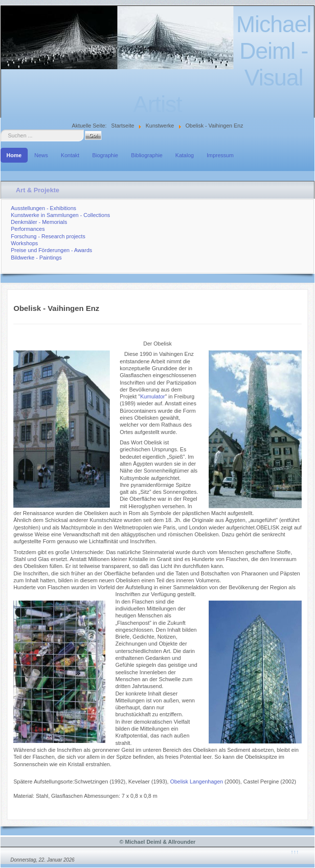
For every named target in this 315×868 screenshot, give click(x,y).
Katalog (185, 155)
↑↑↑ (295, 852)
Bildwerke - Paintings (36, 258)
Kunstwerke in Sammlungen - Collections (61, 215)
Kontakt (70, 155)
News (42, 155)
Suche (1, 130)
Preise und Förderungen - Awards (51, 250)
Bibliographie (147, 155)
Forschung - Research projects (48, 236)
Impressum (220, 155)
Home (14, 155)
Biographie (105, 155)
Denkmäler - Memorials (39, 222)
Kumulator (152, 396)
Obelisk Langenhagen (197, 781)
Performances (28, 229)
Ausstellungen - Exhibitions (44, 208)
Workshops (24, 243)
